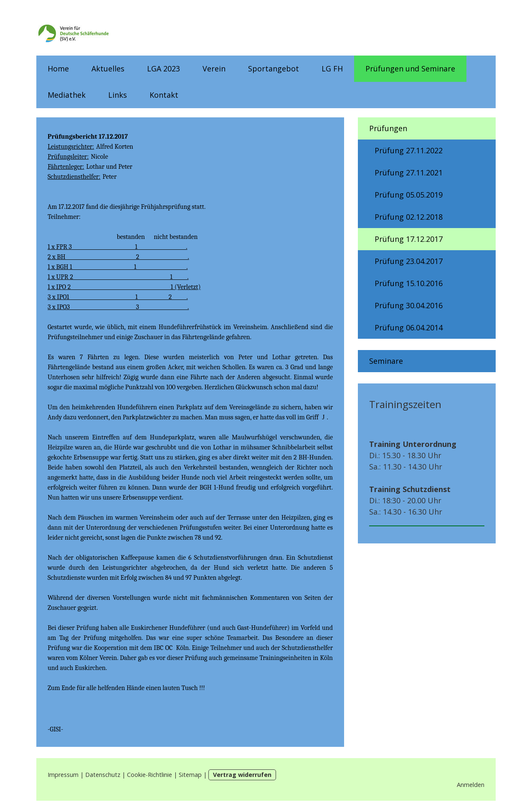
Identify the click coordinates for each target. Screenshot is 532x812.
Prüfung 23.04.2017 (409, 261)
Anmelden (471, 785)
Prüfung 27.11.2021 (409, 173)
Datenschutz (103, 775)
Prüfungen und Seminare (410, 69)
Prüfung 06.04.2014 (409, 327)
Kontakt (164, 95)
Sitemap (190, 775)
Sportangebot (274, 69)
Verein (214, 69)
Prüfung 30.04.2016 (409, 305)
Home (58, 69)
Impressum (63, 775)
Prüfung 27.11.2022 (409, 150)
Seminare (386, 361)
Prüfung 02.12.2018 (409, 217)
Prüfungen (388, 128)
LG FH (332, 69)
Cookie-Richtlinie (149, 775)
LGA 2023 (163, 69)
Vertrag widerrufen (242, 775)
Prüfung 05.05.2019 (409, 195)
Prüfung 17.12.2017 (409, 239)
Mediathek (67, 95)
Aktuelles (108, 69)
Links (118, 95)
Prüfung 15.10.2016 (409, 283)
